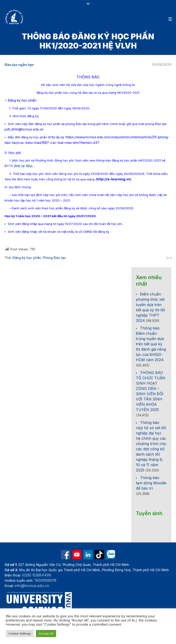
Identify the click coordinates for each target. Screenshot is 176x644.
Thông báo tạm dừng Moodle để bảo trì (151, 483)
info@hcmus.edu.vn (32, 586)
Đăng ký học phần (27, 258)
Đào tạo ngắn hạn (19, 65)
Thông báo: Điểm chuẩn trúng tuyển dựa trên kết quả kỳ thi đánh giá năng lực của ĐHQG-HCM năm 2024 (151, 344)
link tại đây (23, 166)
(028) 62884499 (37, 575)
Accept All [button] (46, 633)
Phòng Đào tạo (54, 258)
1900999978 (45, 580)
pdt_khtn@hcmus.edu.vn (24, 129)
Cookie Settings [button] (20, 633)
